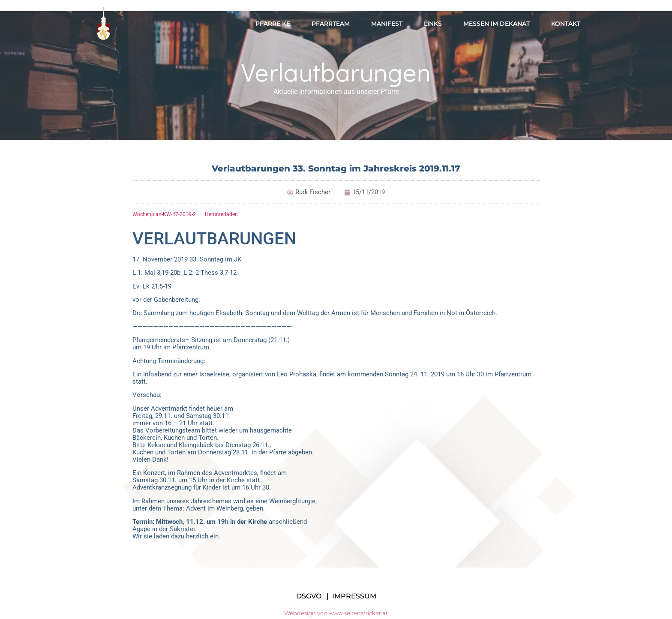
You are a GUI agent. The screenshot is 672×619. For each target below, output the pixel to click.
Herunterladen (221, 214)
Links (433, 24)
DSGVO (309, 596)
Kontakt (566, 24)
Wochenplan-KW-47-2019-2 (164, 214)
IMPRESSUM (354, 596)
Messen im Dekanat (496, 24)
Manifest (387, 24)
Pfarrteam (331, 24)
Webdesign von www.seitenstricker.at (336, 613)
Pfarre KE (273, 24)
